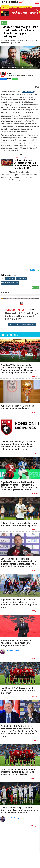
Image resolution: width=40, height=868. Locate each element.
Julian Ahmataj (28, 92)
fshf (17, 283)
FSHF (21, 105)
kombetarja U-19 (21, 279)
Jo (17, 325)
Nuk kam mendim (28, 325)
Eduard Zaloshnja (13, 818)
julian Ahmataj (10, 279)
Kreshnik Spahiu (13, 651)
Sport (4, 23)
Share (4, 79)
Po (11, 325)
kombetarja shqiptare (8, 283)
